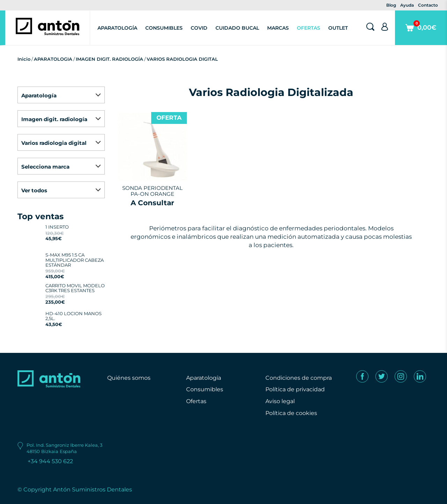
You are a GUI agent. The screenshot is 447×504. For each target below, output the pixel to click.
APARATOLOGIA (53, 59)
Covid (199, 28)
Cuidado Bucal (237, 28)
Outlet (338, 28)
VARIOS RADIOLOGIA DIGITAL (182, 59)
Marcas (278, 28)
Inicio (24, 59)
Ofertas (309, 28)
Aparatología (117, 28)
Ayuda (407, 5)
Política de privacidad (295, 389)
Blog (391, 5)
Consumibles (164, 28)
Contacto (428, 5)
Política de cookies (291, 413)
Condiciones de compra (299, 378)
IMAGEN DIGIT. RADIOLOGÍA (109, 59)
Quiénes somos (129, 378)
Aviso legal (280, 401)
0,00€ (421, 33)
